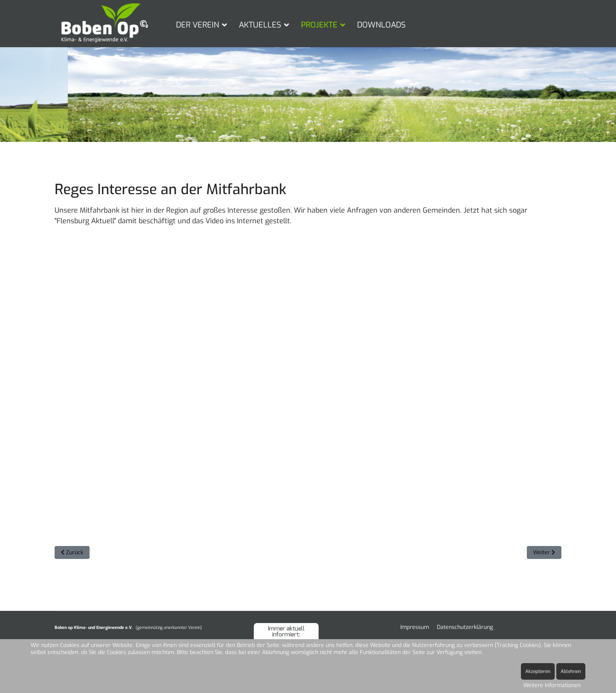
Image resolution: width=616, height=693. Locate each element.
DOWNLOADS (381, 25)
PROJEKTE (319, 25)
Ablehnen (571, 671)
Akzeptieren (538, 671)
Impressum (415, 627)
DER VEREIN (198, 25)
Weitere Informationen (552, 685)
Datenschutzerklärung (465, 627)
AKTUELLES (260, 25)
